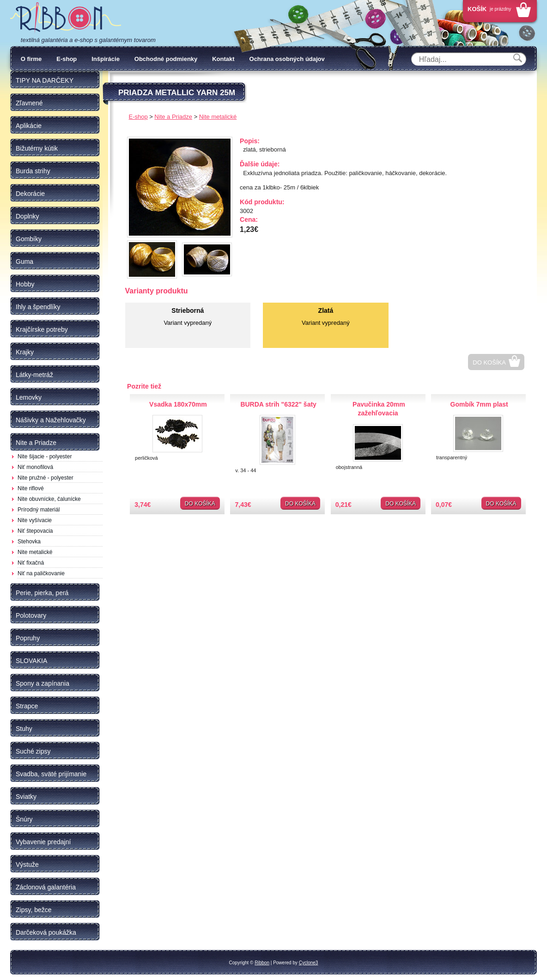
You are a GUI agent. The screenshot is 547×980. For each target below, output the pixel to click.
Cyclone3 (309, 963)
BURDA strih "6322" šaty (278, 404)
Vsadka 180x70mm (178, 404)
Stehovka (29, 542)
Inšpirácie (106, 59)
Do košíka (489, 362)
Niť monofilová (35, 467)
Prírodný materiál (39, 510)
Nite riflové (31, 488)
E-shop (67, 59)
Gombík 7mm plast (479, 404)
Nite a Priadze (173, 117)
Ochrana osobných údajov (287, 59)
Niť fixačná (31, 563)
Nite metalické (35, 552)
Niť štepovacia (35, 531)
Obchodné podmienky (166, 59)
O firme (31, 59)
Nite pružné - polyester (46, 478)
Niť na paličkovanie (41, 573)
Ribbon (262, 963)
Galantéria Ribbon (66, 18)
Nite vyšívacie (35, 520)
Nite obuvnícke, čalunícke (49, 499)
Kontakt (223, 59)
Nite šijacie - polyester (45, 457)
